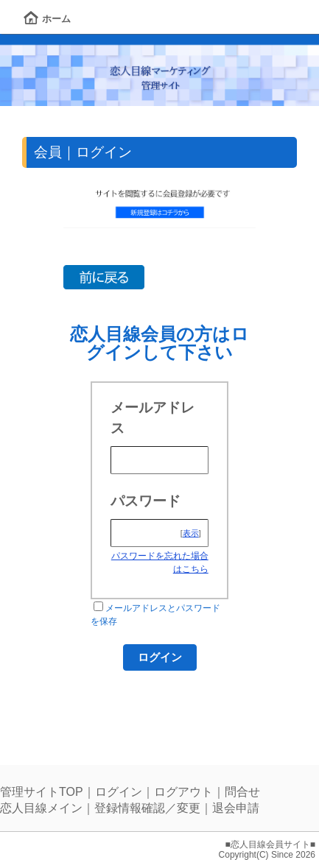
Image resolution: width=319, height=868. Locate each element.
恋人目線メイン (41, 808)
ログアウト (183, 792)
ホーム (47, 19)
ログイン (119, 792)
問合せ (242, 792)
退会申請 (236, 808)
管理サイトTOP (42, 792)
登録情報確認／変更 (147, 808)
